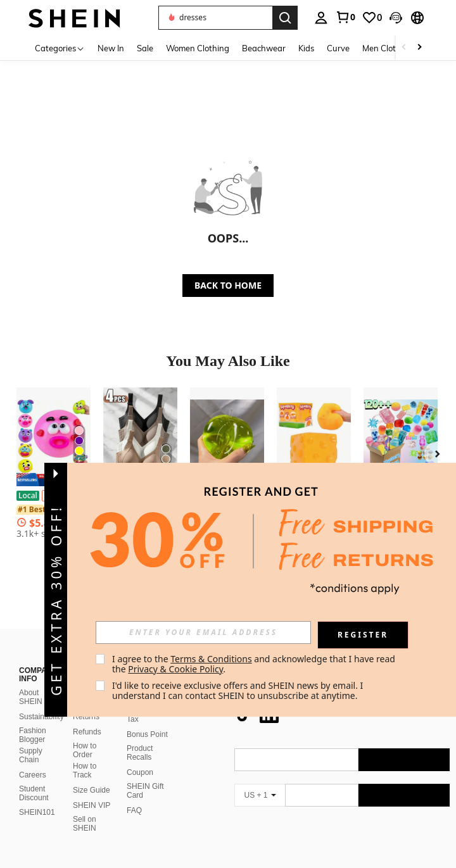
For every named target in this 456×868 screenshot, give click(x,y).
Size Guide (92, 790)
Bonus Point (147, 734)
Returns (86, 717)
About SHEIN (31, 697)
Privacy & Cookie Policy (175, 669)
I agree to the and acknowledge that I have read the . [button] (255, 664)
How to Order (85, 750)
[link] (345, 17)
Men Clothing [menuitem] (388, 48)
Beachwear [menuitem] (264, 48)
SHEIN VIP (92, 805)
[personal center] (321, 18)
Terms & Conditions (211, 659)
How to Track (85, 771)
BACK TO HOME (228, 285)
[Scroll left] (404, 48)
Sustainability (41, 717)
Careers (33, 775)
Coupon (140, 772)
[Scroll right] (419, 48)
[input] (203, 632)
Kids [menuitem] (306, 48)
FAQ (134, 810)
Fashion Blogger (33, 735)
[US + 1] (260, 795)
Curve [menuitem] (338, 48)
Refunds (87, 732)
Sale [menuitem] (145, 48)
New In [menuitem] (111, 48)
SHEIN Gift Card (145, 791)
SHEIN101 (37, 812)
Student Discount (34, 793)
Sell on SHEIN (85, 824)
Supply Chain (31, 755)
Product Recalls (140, 753)
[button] (396, 18)
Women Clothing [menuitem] (198, 48)
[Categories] (60, 48)
